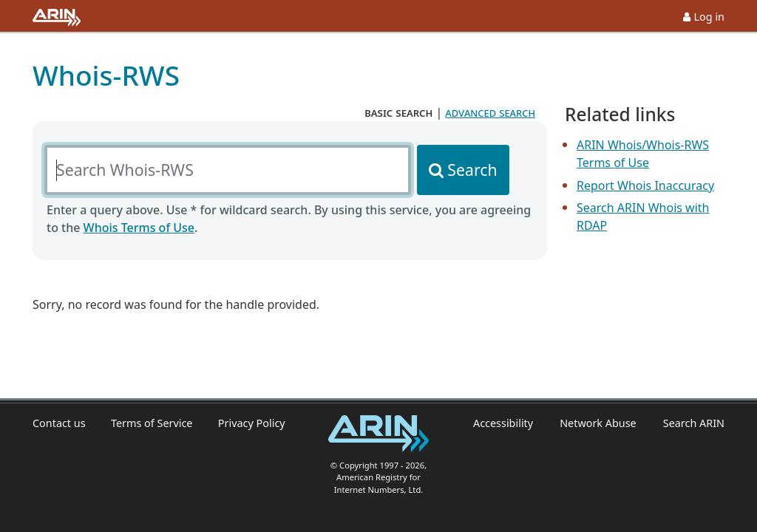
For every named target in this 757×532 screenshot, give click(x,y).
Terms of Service (152, 423)
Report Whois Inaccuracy (645, 185)
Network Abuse (598, 423)
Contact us (59, 423)
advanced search (490, 112)
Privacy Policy (252, 423)
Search (472, 170)
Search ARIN (694, 423)
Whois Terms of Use (139, 228)
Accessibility (503, 423)
